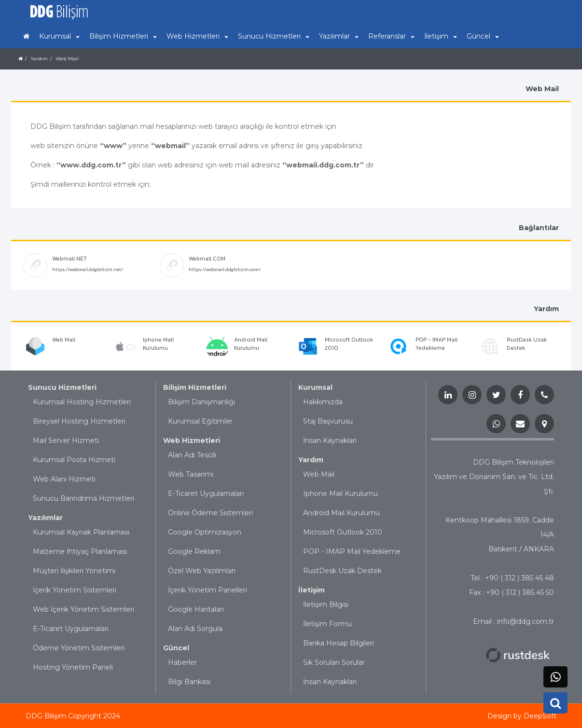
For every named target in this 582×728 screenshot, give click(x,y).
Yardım (39, 59)
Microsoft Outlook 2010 (343, 532)
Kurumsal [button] (59, 36)
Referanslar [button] (391, 36)
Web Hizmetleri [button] (197, 36)
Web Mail (67, 59)
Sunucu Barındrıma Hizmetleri (83, 498)
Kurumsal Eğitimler (200, 421)
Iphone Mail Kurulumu (340, 494)
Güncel (176, 648)
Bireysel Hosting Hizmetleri (79, 421)
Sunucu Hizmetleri (62, 387)
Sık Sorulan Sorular (334, 662)
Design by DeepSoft (522, 716)
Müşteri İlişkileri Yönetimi (74, 571)
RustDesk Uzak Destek (342, 571)
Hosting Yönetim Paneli (73, 667)
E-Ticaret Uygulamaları (71, 629)
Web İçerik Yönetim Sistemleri (83, 609)
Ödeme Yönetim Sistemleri (79, 648)
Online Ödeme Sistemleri (210, 513)
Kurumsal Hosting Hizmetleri (82, 402)
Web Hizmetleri (192, 440)
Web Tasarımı (191, 474)
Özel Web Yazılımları (202, 571)
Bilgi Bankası (189, 682)
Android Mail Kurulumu (341, 513)
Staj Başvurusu (328, 421)
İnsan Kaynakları (330, 440)
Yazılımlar (45, 518)
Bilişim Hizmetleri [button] (123, 36)
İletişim (312, 590)
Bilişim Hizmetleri (195, 387)
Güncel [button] (483, 36)
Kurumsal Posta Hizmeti (74, 460)
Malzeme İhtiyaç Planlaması (80, 551)
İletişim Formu (327, 624)
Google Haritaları (196, 609)
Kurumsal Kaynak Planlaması (81, 532)
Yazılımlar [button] (339, 36)
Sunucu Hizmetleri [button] (274, 36)
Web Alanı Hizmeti (64, 479)
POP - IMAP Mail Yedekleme (352, 551)
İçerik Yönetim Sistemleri (75, 590)
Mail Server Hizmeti (66, 440)
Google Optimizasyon (205, 532)
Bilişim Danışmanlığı (201, 402)
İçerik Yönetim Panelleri (208, 590)
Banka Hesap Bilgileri (339, 643)
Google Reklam (194, 551)
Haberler (182, 662)
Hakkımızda (323, 402)
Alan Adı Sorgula (195, 629)
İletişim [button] (441, 36)
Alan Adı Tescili (192, 455)
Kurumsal (315, 387)
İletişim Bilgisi (326, 604)
